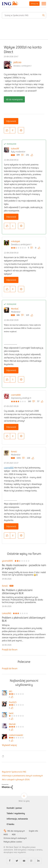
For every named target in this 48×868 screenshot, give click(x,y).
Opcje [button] (21, 130)
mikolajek (15, 241)
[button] (7, 130)
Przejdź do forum (10, 650)
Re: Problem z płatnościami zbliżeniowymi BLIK (17, 592)
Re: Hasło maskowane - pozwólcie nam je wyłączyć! (24, 567)
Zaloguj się (34, 4)
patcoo (17, 62)
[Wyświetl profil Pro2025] (16, 703)
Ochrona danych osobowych (15, 838)
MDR (14, 835)
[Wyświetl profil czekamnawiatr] (16, 735)
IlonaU (14, 452)
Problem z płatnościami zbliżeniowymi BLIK (24, 619)
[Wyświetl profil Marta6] (16, 724)
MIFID (6, 835)
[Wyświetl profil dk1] (16, 692)
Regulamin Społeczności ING (14, 772)
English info (33, 831)
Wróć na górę (24, 801)
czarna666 (16, 395)
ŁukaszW (15, 149)
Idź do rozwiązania (14, 99)
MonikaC (15, 309)
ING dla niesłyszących (16, 831)
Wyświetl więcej (9, 745)
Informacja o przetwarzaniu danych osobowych (22, 776)
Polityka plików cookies (13, 842)
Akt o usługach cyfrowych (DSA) (16, 779)
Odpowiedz (11, 121)
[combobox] (24, 15)
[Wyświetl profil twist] (16, 714)
